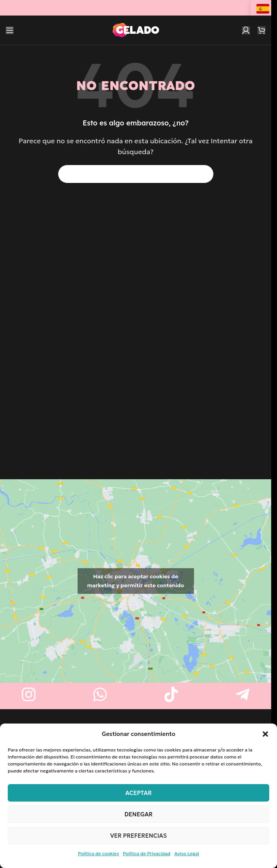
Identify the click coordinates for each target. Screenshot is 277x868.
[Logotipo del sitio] (136, 29)
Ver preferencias (138, 836)
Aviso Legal (187, 853)
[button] (265, 734)
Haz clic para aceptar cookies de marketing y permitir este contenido (136, 581)
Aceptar (138, 793)
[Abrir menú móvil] (10, 30)
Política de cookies (99, 853)
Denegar (139, 814)
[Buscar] (136, 174)
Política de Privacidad (147, 853)
